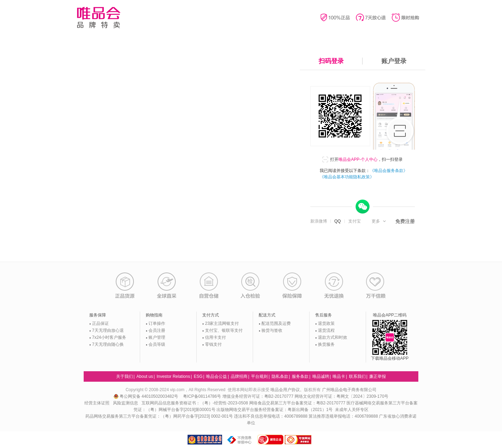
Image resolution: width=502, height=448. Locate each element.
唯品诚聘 (321, 376)
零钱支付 (213, 344)
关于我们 (124, 376)
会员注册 (157, 330)
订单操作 (157, 323)
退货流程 (326, 330)
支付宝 (355, 221)
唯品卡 (339, 376)
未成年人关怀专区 (352, 410)
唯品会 (98, 17)
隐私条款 (280, 376)
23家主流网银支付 (222, 323)
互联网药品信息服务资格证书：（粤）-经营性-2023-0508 (195, 403)
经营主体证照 (97, 403)
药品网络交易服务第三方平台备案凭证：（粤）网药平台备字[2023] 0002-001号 (159, 416)
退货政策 (326, 323)
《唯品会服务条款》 (389, 171)
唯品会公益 (216, 376)
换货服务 (326, 344)
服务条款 (300, 376)
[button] (379, 221)
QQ (338, 221)
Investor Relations (173, 376)
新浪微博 (319, 221)
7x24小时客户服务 (109, 337)
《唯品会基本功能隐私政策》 (347, 177)
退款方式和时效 (333, 337)
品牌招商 (239, 376)
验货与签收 (272, 330)
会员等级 (157, 344)
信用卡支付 (215, 337)
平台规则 (259, 376)
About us (144, 376)
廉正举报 (378, 376)
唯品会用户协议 (285, 390)
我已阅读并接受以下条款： (364, 174)
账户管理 (157, 337)
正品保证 (100, 323)
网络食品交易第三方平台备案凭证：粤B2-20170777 (298, 403)
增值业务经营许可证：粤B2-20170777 (258, 396)
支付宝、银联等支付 (224, 330)
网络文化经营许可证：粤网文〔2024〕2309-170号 (341, 396)
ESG (198, 376)
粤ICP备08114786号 (202, 396)
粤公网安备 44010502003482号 (147, 396)
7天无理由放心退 (108, 330)
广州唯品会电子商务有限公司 (349, 390)
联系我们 (357, 376)
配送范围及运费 (276, 323)
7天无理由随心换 (108, 344)
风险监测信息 (125, 403)
